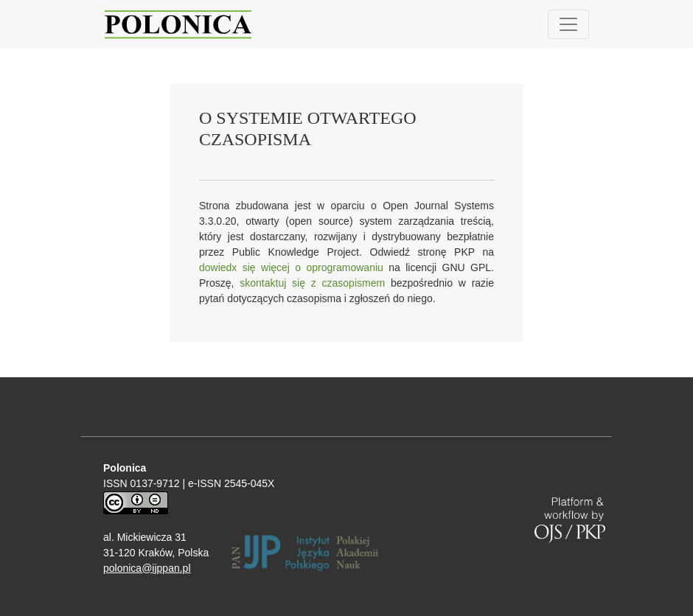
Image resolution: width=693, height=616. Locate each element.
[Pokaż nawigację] (568, 24)
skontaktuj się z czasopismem (312, 283)
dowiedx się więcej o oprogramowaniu (291, 267)
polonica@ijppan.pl (147, 568)
